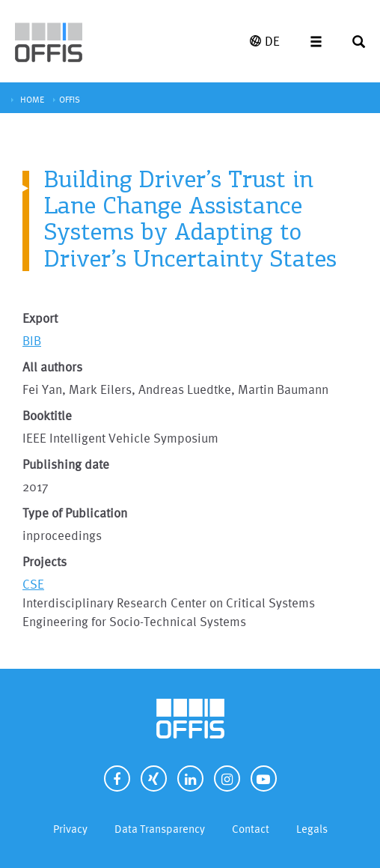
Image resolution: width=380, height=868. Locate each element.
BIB (32, 340)
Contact (251, 829)
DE (265, 41)
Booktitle (47, 415)
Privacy (70, 829)
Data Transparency (160, 829)
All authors (52, 367)
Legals (312, 829)
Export (40, 318)
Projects (45, 561)
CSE (33, 584)
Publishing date (66, 464)
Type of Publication (75, 513)
